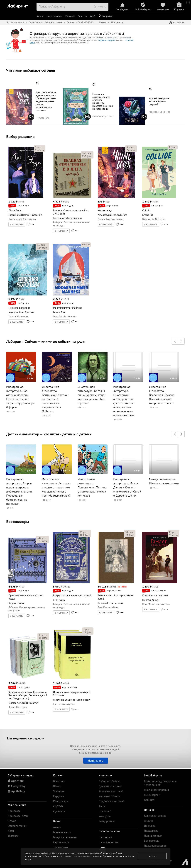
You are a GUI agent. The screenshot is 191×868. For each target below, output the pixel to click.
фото (39, 150)
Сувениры (59, 811)
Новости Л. (105, 811)
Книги (40, 16)
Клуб (92, 16)
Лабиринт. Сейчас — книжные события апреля (46, 341)
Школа (57, 786)
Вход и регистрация (156, 790)
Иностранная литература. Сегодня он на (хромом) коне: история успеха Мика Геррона (92, 395)
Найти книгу (96, 761)
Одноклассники (17, 826)
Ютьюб (12, 821)
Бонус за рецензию (65, 837)
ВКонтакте (14, 811)
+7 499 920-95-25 (85, 22)
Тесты (102, 806)
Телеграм (13, 836)
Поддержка (117, 22)
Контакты (104, 22)
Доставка (150, 826)
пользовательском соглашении (75, 856)
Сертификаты (36, 22)
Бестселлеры (18, 522)
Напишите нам (153, 836)
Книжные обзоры (109, 796)
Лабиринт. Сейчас (109, 781)
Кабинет (149, 800)
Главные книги (62, 832)
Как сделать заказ (155, 816)
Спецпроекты (107, 821)
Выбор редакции (20, 137)
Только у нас (61, 847)
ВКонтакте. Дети (18, 816)
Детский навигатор (110, 786)
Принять (152, 856)
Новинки (60, 22)
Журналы (59, 791)
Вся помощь (152, 841)
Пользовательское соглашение (155, 847)
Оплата (148, 821)
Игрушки (59, 796)
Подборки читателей (111, 801)
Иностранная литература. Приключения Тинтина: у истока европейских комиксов (92, 488)
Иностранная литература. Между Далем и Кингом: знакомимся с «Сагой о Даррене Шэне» (127, 488)
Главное (70, 16)
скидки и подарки (106, 40)
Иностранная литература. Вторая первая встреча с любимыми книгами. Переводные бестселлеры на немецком (19, 492)
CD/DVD (58, 806)
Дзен (11, 831)
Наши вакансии (108, 842)
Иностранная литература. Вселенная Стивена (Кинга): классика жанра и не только (162, 395)
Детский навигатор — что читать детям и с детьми (49, 434)
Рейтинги (49, 22)
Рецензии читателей (111, 791)
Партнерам (105, 837)
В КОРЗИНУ (17, 224)
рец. (38, 147)
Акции (57, 827)
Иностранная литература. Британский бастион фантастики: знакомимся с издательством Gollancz (55, 399)
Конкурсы (105, 816)
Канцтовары (61, 801)
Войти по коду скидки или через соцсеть (160, 783)
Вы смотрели (152, 795)
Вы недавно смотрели (26, 738)
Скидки (71, 22)
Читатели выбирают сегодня (31, 70)
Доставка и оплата (17, 22)
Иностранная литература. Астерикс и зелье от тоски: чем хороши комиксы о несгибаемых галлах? (56, 488)
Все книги (59, 781)
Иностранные (54, 16)
